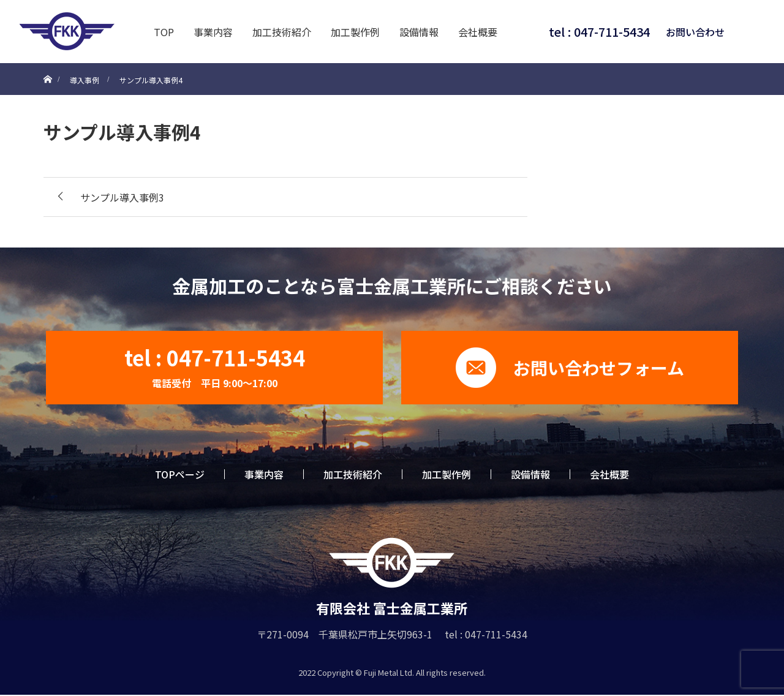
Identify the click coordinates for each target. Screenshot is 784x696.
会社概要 (478, 32)
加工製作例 (355, 32)
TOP (164, 32)
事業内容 (213, 32)
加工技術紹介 (282, 32)
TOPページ (180, 474)
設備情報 (419, 32)
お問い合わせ (695, 32)
